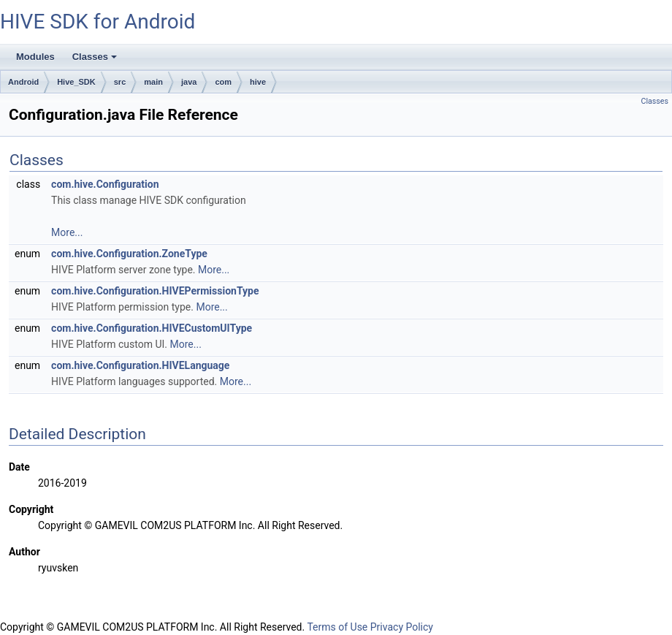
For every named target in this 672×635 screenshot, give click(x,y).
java (189, 82)
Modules (35, 57)
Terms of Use (337, 627)
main (153, 82)
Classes (96, 61)
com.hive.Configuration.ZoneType (129, 254)
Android (23, 82)
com (223, 82)
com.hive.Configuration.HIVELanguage (140, 365)
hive (258, 82)
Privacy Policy (402, 627)
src (120, 82)
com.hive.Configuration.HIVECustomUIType (152, 328)
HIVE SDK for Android (98, 22)
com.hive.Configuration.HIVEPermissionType (155, 291)
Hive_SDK (76, 82)
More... (67, 232)
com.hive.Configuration (105, 184)
